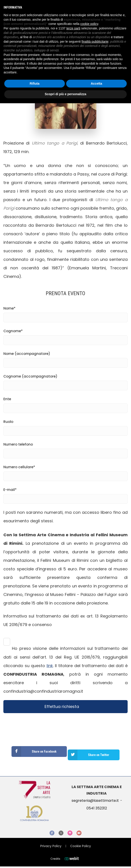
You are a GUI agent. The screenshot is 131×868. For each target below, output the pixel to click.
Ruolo (65, 426)
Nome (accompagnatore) (65, 358)
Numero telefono (65, 449)
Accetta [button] (96, 84)
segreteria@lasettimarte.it (95, 801)
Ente (65, 404)
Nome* (65, 313)
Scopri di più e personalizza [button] (65, 94)
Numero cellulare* (65, 472)
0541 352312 (97, 808)
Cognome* (65, 336)
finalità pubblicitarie (95, 42)
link (50, 666)
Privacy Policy (51, 846)
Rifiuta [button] (35, 84)
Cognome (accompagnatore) (65, 381)
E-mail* (65, 494)
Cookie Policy (81, 846)
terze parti (73, 28)
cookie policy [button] (89, 24)
